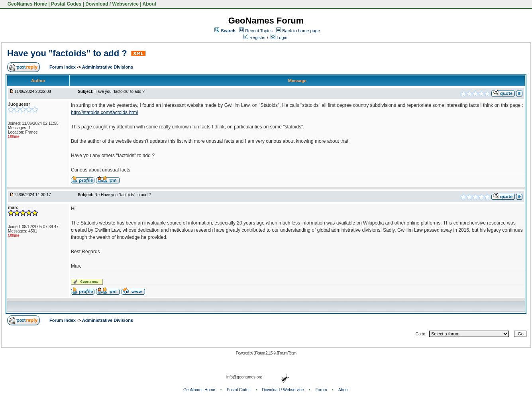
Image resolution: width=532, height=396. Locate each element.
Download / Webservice (112, 4)
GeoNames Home (27, 4)
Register (255, 37)
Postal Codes (66, 4)
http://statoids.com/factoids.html (104, 112)
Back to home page (301, 31)
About (150, 4)
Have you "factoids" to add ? (68, 53)
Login (279, 37)
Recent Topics (259, 31)
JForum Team (286, 353)
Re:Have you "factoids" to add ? (123, 195)
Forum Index (63, 67)
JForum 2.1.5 (263, 353)
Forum (321, 390)
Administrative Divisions (108, 67)
